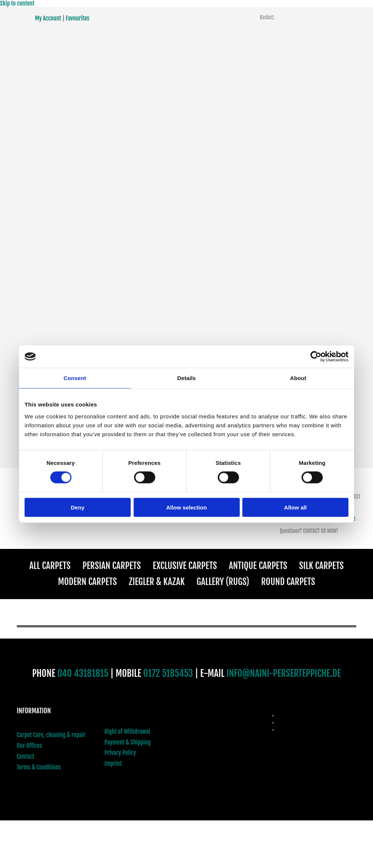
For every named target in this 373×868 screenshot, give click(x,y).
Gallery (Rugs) (223, 582)
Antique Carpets (258, 566)
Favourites (78, 18)
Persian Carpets (111, 566)
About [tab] (298, 378)
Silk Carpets (322, 566)
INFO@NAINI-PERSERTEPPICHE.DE (283, 673)
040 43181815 (83, 673)
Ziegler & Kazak (157, 582)
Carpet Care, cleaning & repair (51, 735)
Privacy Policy (120, 753)
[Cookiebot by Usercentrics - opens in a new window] (316, 357)
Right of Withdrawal (127, 732)
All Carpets (50, 566)
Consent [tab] (75, 378)
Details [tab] (186, 378)
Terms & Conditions (39, 767)
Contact (25, 756)
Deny (78, 507)
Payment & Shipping (128, 742)
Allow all (295, 507)
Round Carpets (288, 582)
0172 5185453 (168, 673)
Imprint (113, 763)
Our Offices (29, 746)
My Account (48, 18)
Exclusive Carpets (185, 566)
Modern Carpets (87, 582)
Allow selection (186, 507)
